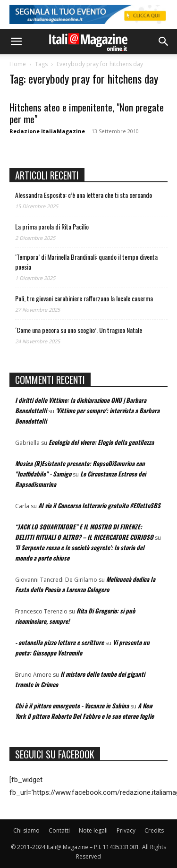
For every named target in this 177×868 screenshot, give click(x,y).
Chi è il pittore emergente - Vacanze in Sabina (72, 706)
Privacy (126, 830)
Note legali (93, 830)
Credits (154, 830)
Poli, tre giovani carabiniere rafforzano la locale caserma (84, 298)
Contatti (59, 830)
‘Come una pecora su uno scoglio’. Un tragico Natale (79, 330)
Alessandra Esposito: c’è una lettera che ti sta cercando (84, 195)
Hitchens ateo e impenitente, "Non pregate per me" (87, 113)
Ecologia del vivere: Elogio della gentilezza (101, 442)
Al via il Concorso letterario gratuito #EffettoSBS (99, 505)
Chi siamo (26, 830)
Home (18, 64)
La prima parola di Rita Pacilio (52, 226)
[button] (16, 42)
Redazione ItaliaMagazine (47, 131)
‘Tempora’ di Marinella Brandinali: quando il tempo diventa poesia (86, 262)
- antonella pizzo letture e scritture (59, 642)
